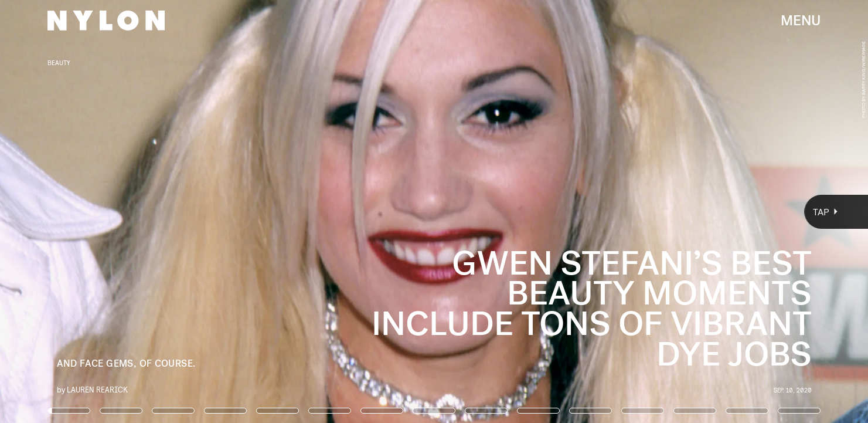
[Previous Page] (143, 211)
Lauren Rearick (97, 389)
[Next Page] (577, 211)
